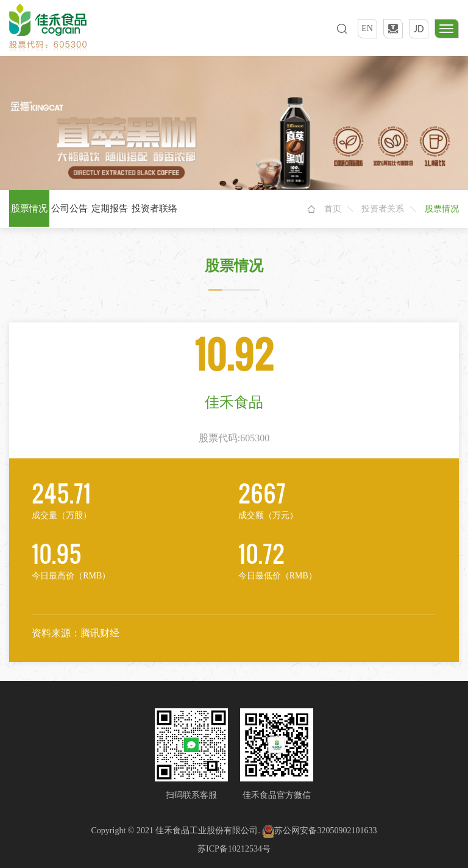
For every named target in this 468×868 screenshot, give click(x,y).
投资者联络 (154, 208)
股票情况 (29, 208)
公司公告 (69, 208)
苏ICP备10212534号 (234, 849)
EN (367, 28)
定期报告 (110, 208)
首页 (333, 209)
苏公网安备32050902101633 (319, 831)
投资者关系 (383, 209)
